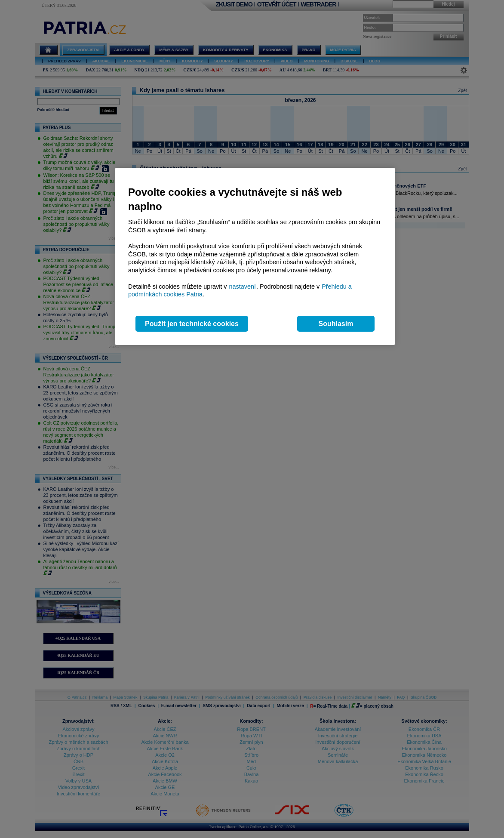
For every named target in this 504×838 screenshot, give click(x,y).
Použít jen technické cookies (192, 324)
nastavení (243, 287)
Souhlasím (336, 324)
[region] (255, 257)
